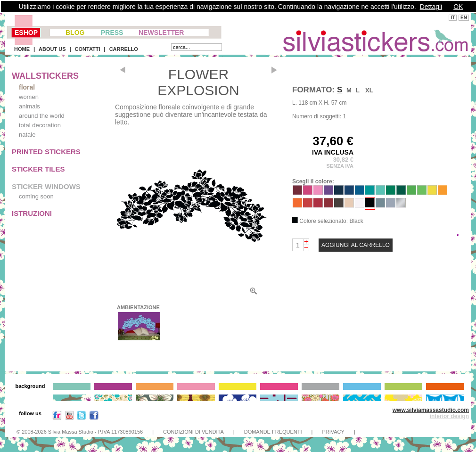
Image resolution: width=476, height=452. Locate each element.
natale (27, 135)
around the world (42, 116)
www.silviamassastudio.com (431, 410)
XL (369, 90)
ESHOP (26, 33)
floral (27, 87)
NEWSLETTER (161, 33)
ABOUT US (52, 49)
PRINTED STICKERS (46, 152)
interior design (449, 416)
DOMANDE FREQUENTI (273, 432)
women (29, 97)
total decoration (40, 125)
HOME (22, 49)
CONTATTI (88, 49)
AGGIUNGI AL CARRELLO (356, 245)
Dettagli (431, 7)
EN (464, 18)
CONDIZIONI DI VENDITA (193, 432)
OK (458, 7)
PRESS (112, 33)
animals (29, 106)
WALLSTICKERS (45, 76)
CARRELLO (124, 49)
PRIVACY (333, 432)
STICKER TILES (38, 169)
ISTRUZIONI (32, 213)
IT (453, 18)
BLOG (75, 33)
